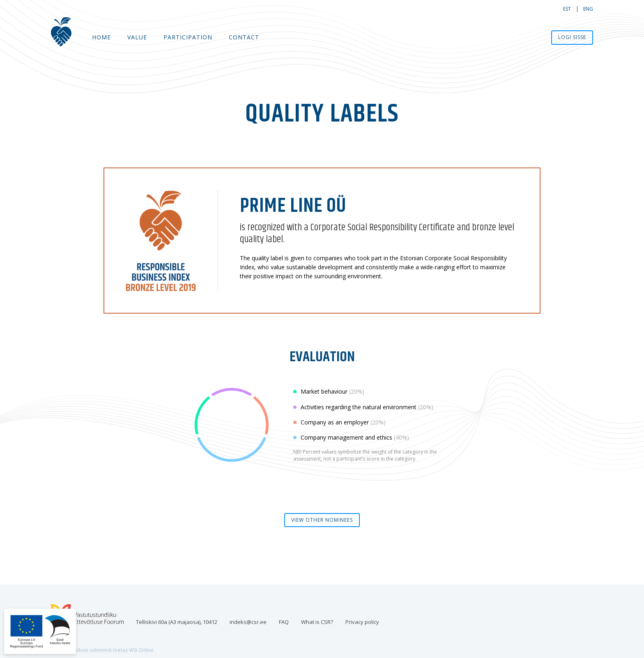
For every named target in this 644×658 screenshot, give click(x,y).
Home (101, 37)
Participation (188, 37)
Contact (244, 37)
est (567, 9)
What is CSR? (317, 622)
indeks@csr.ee (248, 622)
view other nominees (322, 520)
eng (588, 9)
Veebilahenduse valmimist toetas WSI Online (102, 650)
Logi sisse (572, 37)
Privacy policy (362, 622)
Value (137, 37)
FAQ (284, 622)
